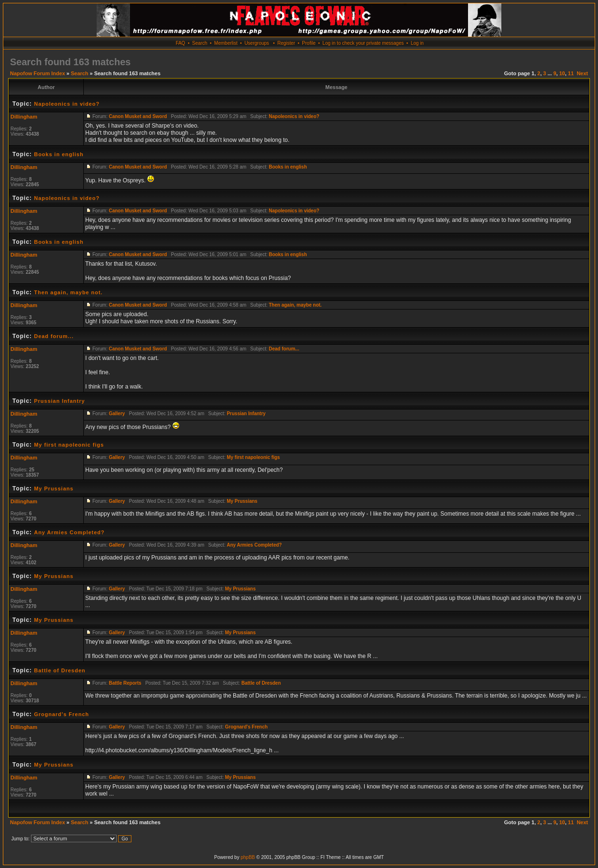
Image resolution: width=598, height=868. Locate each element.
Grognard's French (61, 714)
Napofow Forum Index (38, 73)
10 (562, 73)
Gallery (117, 414)
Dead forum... (54, 336)
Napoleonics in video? (67, 104)
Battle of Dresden (60, 670)
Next (582, 73)
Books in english (59, 154)
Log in (417, 43)
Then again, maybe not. (68, 292)
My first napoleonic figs (69, 445)
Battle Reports (125, 683)
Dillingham (24, 117)
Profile (309, 43)
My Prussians (54, 489)
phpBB (248, 857)
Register (286, 43)
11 (571, 73)
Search (200, 43)
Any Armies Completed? (69, 532)
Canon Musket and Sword (138, 116)
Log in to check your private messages (363, 43)
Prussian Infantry (59, 401)
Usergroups (257, 43)
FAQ (180, 43)
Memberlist (226, 43)
